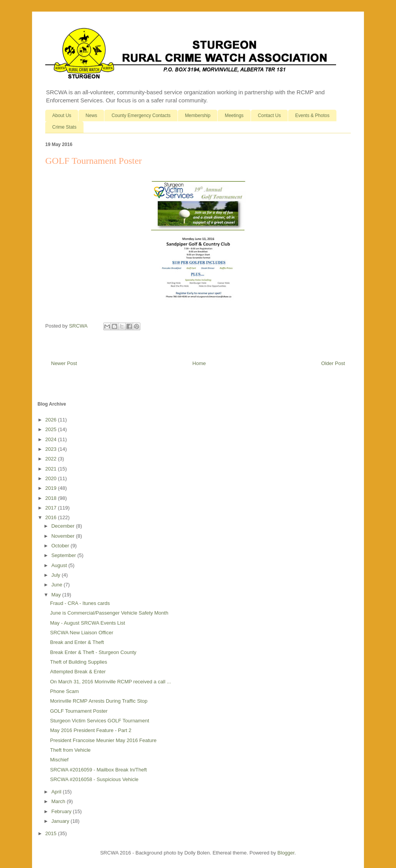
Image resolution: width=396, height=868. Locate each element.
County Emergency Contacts (141, 116)
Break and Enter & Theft (77, 642)
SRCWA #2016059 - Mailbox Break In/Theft (98, 770)
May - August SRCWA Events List (87, 623)
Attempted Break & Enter (78, 672)
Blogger (286, 853)
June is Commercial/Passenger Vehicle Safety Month (109, 613)
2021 (52, 469)
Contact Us (269, 116)
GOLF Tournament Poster (79, 711)
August (60, 565)
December (64, 526)
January (61, 821)
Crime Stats (64, 127)
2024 (52, 439)
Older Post (333, 363)
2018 (52, 498)
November (64, 536)
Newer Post (64, 363)
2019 (52, 488)
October (61, 546)
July (57, 575)
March (59, 801)
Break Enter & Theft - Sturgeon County (93, 652)
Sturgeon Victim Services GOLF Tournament (99, 721)
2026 (52, 420)
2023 (52, 449)
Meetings (234, 116)
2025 (52, 429)
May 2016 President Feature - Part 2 (90, 730)
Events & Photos (312, 116)
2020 (52, 478)
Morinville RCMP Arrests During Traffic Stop (99, 701)
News (91, 116)
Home (199, 363)
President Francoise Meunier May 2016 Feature (103, 740)
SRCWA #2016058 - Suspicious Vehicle (94, 779)
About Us (62, 116)
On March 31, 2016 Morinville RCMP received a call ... (110, 682)
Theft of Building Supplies (78, 662)
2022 (52, 459)
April (57, 792)
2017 (52, 508)
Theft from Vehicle (70, 750)
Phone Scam (64, 691)
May (57, 595)
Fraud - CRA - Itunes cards (80, 603)
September (64, 555)
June (58, 585)
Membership (198, 116)
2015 (52, 833)
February (62, 811)
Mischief (59, 760)
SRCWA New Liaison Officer (81, 633)
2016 (52, 517)
